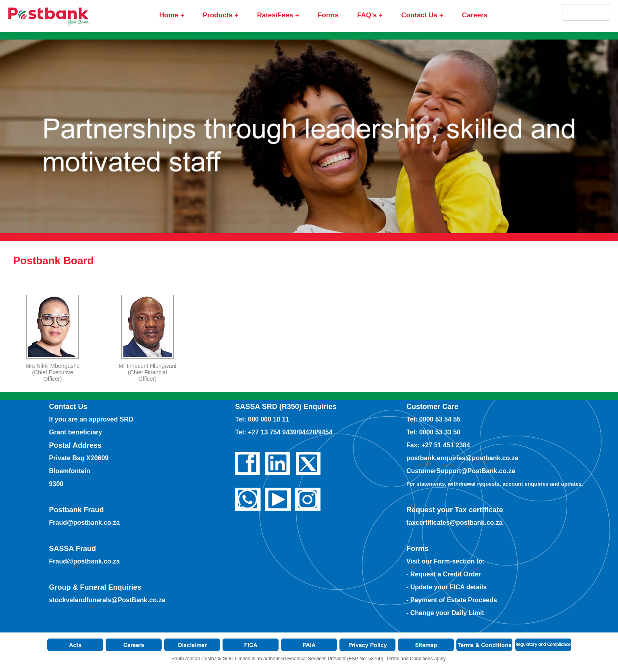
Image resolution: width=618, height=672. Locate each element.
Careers (475, 15)
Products (218, 15)
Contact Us (419, 15)
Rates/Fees (275, 15)
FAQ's (367, 15)
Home (169, 15)
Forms (328, 15)
